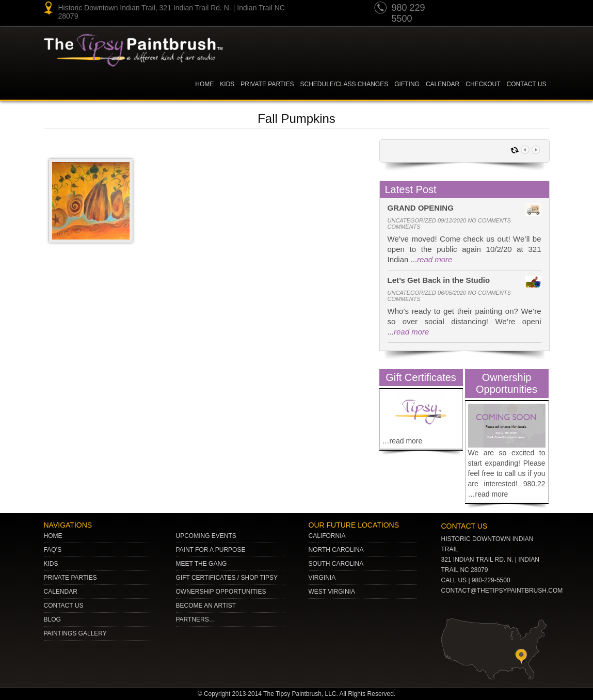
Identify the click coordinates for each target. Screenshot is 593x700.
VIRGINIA (322, 578)
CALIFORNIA (327, 536)
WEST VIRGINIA (332, 592)
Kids (51, 564)
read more (435, 259)
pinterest (481, 9)
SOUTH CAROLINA (336, 564)
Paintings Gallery (75, 633)
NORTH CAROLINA (336, 550)
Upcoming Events (206, 536)
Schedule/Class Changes (344, 84)
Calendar (443, 84)
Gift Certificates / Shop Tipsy (227, 578)
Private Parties (267, 84)
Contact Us (527, 84)
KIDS (227, 84)
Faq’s (53, 550)
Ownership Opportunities (221, 592)
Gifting (407, 84)
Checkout (483, 84)
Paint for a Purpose (211, 550)
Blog (52, 619)
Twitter (501, 9)
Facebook (540, 9)
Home (204, 84)
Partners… (196, 619)
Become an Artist (206, 606)
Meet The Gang (202, 564)
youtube (461, 9)
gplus (520, 9)
